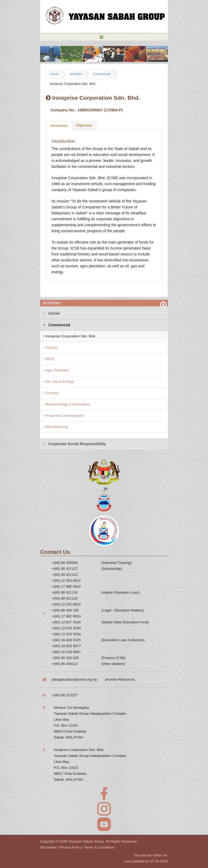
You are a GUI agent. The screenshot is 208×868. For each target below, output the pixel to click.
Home (54, 74)
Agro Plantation (56, 370)
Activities (76, 74)
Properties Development (63, 416)
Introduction (59, 126)
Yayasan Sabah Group (86, 841)
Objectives (84, 125)
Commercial (102, 74)
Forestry (51, 393)
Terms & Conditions (100, 847)
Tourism (51, 347)
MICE (49, 359)
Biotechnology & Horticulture (67, 404)
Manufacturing (56, 427)
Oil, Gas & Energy (59, 382)
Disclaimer (48, 847)
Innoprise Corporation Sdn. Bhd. (73, 84)
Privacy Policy (70, 847)
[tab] (104, 313)
